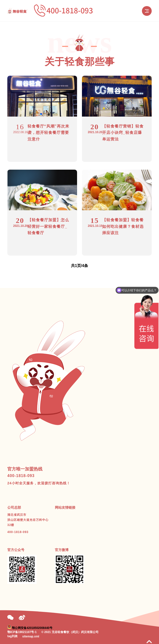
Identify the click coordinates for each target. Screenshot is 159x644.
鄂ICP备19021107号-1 (22, 632)
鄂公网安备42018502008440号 (32, 628)
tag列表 (12, 636)
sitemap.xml (31, 636)
